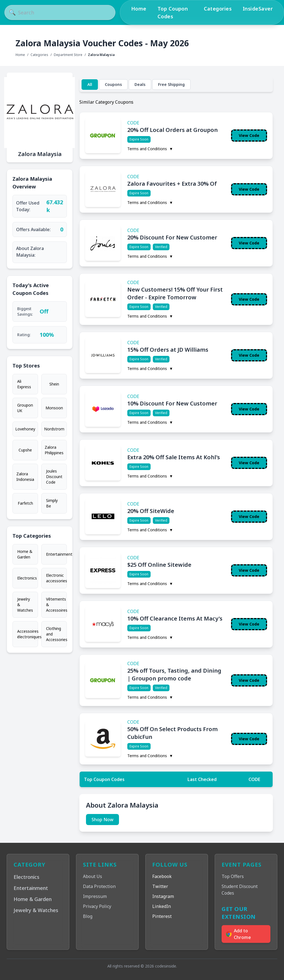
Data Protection (99, 886)
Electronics (27, 578)
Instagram (163, 896)
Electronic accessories (56, 578)
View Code (249, 135)
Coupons (113, 84)
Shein (54, 384)
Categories (218, 9)
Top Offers (233, 876)
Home (139, 9)
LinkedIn (162, 906)
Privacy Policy (97, 906)
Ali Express (24, 384)
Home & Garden (25, 554)
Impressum (95, 896)
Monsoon (54, 408)
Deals (140, 84)
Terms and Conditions (150, 149)
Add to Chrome (239, 934)
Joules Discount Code (54, 477)
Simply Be (52, 503)
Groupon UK (25, 408)
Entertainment (56, 554)
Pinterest (162, 916)
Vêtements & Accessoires (56, 605)
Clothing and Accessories (56, 634)
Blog (88, 916)
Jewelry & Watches (25, 605)
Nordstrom (54, 429)
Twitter (160, 886)
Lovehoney (25, 429)
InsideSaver (258, 9)
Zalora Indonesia (25, 477)
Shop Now (102, 820)
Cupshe (25, 450)
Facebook (162, 876)
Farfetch (25, 503)
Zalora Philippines (54, 450)
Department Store (68, 55)
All (90, 84)
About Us (92, 876)
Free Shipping (171, 84)
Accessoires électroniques (28, 634)
